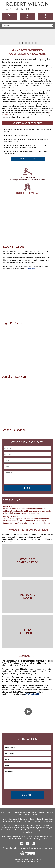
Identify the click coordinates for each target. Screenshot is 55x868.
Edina (39, 819)
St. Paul (38, 821)
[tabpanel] (27, 35)
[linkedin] (33, 844)
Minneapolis (48, 821)
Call (9, 16)
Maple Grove (48, 819)
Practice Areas (20, 812)
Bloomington (13, 819)
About (10, 812)
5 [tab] (32, 43)
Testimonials (32, 812)
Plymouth (19, 821)
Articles (42, 812)
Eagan (32, 819)
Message (10, 771)
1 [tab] (19, 43)
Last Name (10, 753)
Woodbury (29, 821)
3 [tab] (26, 43)
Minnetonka (9, 821)
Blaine (4, 819)
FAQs (49, 812)
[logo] (27, 6)
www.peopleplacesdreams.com (27, 861)
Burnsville (23, 819)
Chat (46, 16)
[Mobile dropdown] (27, 25)
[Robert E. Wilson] (27, 220)
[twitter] (28, 844)
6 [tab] (36, 43)
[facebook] (22, 844)
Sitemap (26, 815)
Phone (9, 759)
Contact (35, 815)
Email (8, 765)
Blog (19, 815)
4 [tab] (29, 43)
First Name (11, 748)
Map (27, 16)
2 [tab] (23, 43)
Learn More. (31, 269)
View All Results (27, 159)
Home (3, 812)
